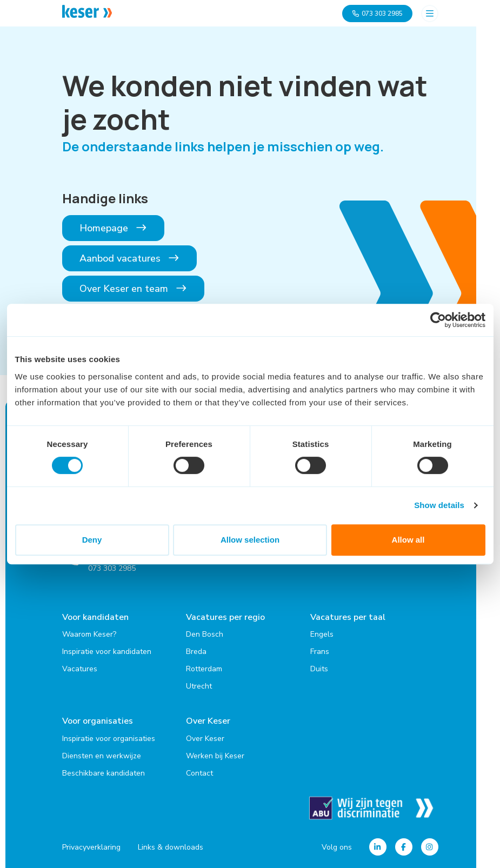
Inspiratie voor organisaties (109, 738)
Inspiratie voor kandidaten (107, 652)
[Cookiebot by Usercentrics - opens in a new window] (438, 320)
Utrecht (199, 686)
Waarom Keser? (89, 634)
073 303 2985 (377, 14)
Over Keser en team (134, 289)
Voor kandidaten (95, 617)
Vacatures (80, 669)
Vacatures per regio (225, 617)
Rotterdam (204, 669)
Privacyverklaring (91, 847)
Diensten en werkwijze (102, 755)
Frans (320, 652)
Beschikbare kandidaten (104, 773)
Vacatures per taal (348, 617)
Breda (196, 652)
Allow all (408, 540)
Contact (199, 773)
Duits (319, 669)
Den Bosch (205, 634)
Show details (439, 505)
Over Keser (208, 721)
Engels (322, 634)
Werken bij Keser (215, 755)
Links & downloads (171, 847)
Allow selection (250, 540)
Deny (92, 540)
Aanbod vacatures (130, 258)
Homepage (114, 228)
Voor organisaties (98, 721)
